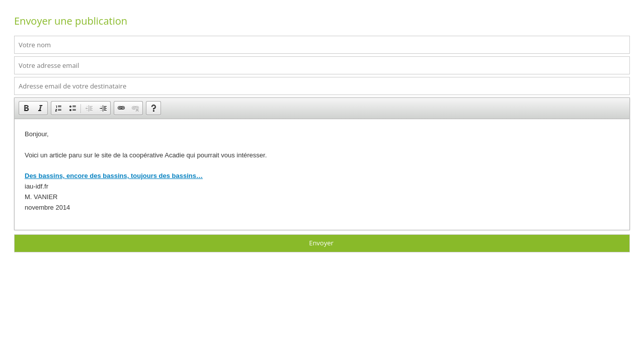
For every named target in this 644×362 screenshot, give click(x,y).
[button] (26, 108)
